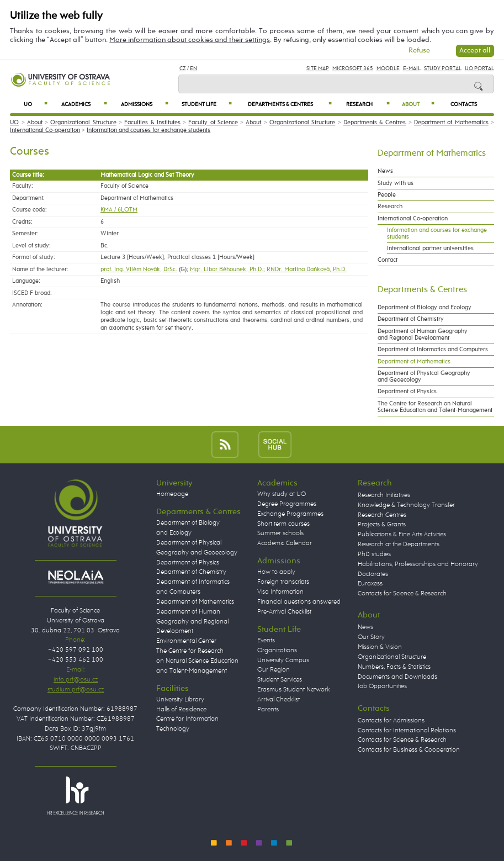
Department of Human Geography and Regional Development (423, 335)
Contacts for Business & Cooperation (409, 750)
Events (266, 641)
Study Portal (443, 68)
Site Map (318, 68)
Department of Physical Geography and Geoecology (424, 377)
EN (193, 68)
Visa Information (280, 592)
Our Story (371, 637)
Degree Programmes (287, 504)
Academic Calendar (285, 543)
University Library (180, 700)
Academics (84, 104)
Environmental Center (186, 641)
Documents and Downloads (397, 677)
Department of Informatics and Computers (433, 350)
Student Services (280, 680)
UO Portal (479, 68)
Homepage (172, 494)
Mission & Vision (380, 647)
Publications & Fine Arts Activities (402, 535)
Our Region (274, 670)
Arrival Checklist (278, 700)
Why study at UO (282, 494)
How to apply (276, 572)
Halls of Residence (181, 710)
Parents (268, 710)
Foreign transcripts (283, 582)
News (385, 171)
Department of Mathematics (451, 123)
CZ (183, 68)
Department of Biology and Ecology (425, 308)
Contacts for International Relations (407, 731)
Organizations (277, 651)
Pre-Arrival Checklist (284, 612)
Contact (388, 260)
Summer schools (280, 533)
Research (368, 104)
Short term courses (283, 524)
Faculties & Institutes (152, 123)
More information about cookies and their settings (190, 40)
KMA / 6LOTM (119, 210)
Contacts (464, 104)
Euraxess (370, 584)
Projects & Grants (382, 525)
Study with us (396, 183)
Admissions (145, 104)
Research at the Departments (399, 545)
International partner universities (430, 249)
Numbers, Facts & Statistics (394, 667)
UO (36, 104)
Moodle (388, 68)
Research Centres (382, 515)
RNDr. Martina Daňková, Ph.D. (307, 270)
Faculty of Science (213, 123)
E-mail (412, 68)
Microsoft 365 (353, 68)
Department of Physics (407, 392)
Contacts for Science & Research (402, 594)
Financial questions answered (299, 602)
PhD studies (374, 554)
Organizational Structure (83, 123)
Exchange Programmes (290, 514)
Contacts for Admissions (391, 721)
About (418, 104)
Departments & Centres (290, 104)
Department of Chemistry (411, 319)
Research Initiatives (384, 495)
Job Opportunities (382, 686)
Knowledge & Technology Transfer (406, 505)
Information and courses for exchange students (148, 130)
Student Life (207, 104)
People (387, 195)
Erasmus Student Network (294, 690)
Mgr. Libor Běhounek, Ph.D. (227, 270)
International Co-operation (45, 130)
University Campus (283, 661)
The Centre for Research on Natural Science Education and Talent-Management (435, 407)
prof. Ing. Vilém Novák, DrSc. (139, 270)
